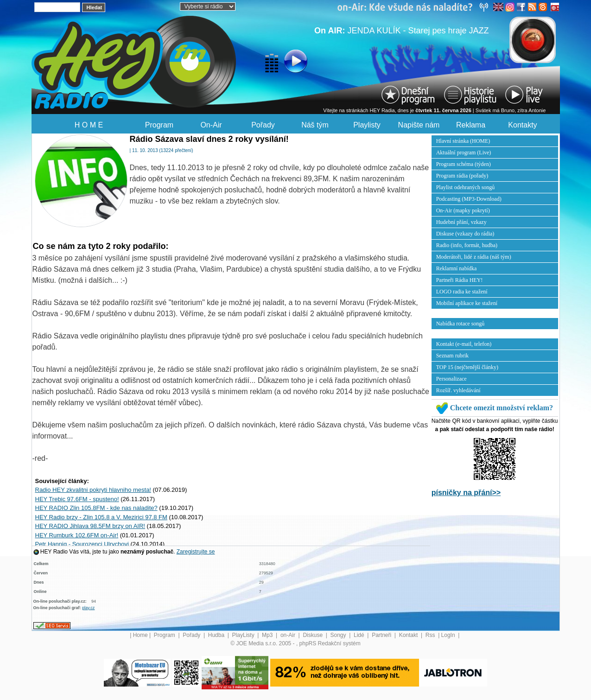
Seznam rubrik (452, 356)
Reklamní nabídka (457, 268)
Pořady (263, 125)
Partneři (382, 635)
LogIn (449, 635)
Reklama (471, 125)
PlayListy (244, 635)
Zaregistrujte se (196, 552)
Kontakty (522, 125)
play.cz (88, 608)
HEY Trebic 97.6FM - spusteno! (77, 499)
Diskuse (313, 635)
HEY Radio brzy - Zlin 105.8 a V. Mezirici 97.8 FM (101, 517)
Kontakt (409, 635)
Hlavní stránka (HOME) (463, 141)
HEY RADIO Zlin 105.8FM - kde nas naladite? (96, 508)
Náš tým (315, 125)
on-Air (289, 635)
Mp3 (268, 635)
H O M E (89, 125)
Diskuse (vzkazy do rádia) (465, 234)
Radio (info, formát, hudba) (467, 245)
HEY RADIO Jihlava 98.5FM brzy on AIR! (90, 526)
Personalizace (451, 379)
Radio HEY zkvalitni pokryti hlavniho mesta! (93, 490)
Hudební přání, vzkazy (461, 222)
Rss (431, 635)
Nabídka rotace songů (461, 324)
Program (159, 125)
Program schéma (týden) (464, 164)
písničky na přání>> (466, 493)
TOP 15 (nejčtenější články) (467, 367)
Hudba (217, 635)
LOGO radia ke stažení (462, 292)
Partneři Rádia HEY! (460, 280)
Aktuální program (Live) (464, 153)
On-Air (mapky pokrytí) (463, 210)
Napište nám (419, 125)
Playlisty (367, 125)
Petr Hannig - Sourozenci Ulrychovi (82, 544)
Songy (339, 635)
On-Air (211, 125)
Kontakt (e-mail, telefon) (464, 344)
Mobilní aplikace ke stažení (467, 303)
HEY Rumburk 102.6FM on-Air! (77, 535)
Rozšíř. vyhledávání (458, 390)
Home (140, 635)
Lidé (360, 635)
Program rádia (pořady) (462, 176)
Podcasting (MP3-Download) (469, 199)
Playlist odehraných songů (466, 187)
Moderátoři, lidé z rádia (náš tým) (474, 257)
